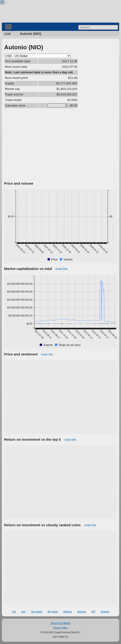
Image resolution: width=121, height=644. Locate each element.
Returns (67, 612)
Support (105, 612)
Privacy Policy (60, 628)
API (93, 612)
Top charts (36, 612)
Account (82, 612)
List (8, 34)
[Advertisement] (60, 145)
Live (23, 612)
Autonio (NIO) (30, 34)
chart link (61, 269)
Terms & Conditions (61, 623)
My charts (53, 612)
